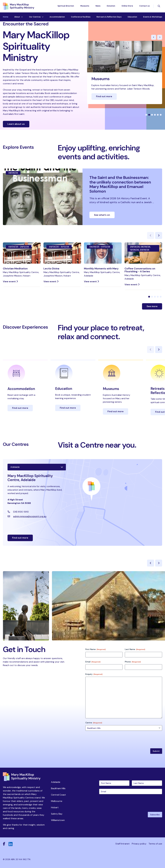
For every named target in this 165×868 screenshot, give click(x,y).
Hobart (55, 807)
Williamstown (58, 820)
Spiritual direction (66, 6)
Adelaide (56, 782)
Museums (85, 6)
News (98, 6)
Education (132, 17)
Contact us (144, 6)
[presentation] (121, 803)
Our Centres (35, 17)
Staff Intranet (123, 844)
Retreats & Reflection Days (109, 17)
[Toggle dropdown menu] (21, 17)
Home (6, 17)
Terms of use (155, 844)
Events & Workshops (153, 17)
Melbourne (57, 801)
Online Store (127, 6)
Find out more (104, 96)
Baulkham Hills (58, 788)
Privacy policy (139, 844)
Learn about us (16, 124)
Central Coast (58, 795)
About (17, 17)
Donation (111, 6)
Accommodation (57, 17)
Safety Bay (57, 814)
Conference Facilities (81, 17)
